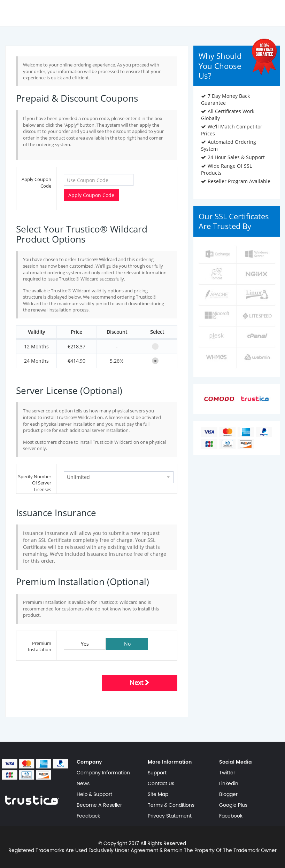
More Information (170, 762)
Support (157, 773)
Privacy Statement (170, 816)
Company (89, 762)
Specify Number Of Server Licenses (35, 483)
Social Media (236, 762)
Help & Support (94, 795)
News (83, 784)
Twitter (227, 773)
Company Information (103, 773)
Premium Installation (40, 646)
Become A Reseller (99, 805)
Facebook (231, 816)
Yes (85, 644)
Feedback (88, 816)
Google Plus (233, 805)
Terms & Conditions (171, 805)
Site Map (158, 795)
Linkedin (229, 784)
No (127, 644)
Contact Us (161, 784)
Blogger (228, 795)
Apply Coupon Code (36, 183)
